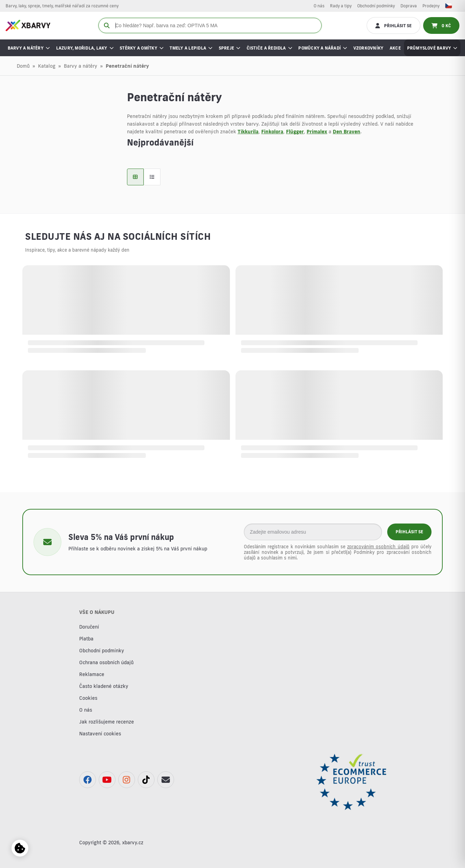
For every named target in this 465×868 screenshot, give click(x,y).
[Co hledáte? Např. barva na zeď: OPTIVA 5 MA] (210, 25)
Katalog (47, 66)
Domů (23, 66)
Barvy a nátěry (81, 66)
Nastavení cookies (100, 734)
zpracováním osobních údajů (378, 547)
